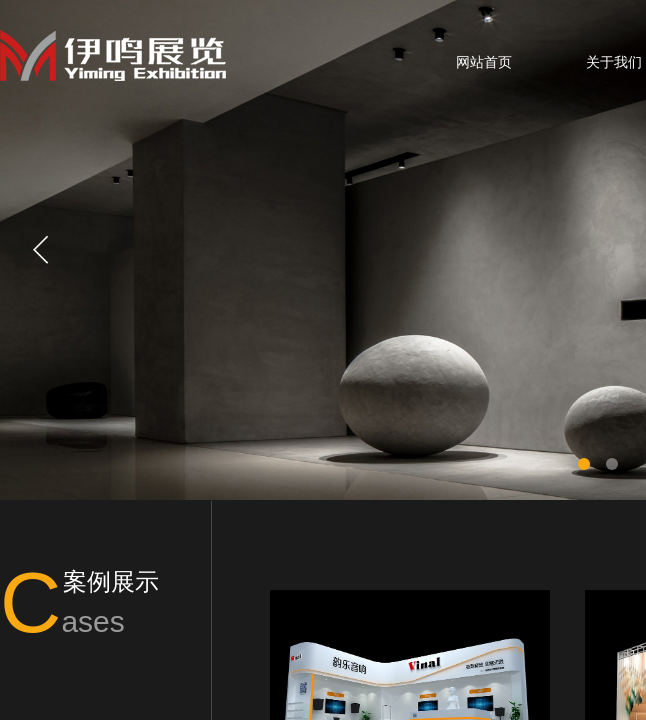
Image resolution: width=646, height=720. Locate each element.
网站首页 (484, 62)
